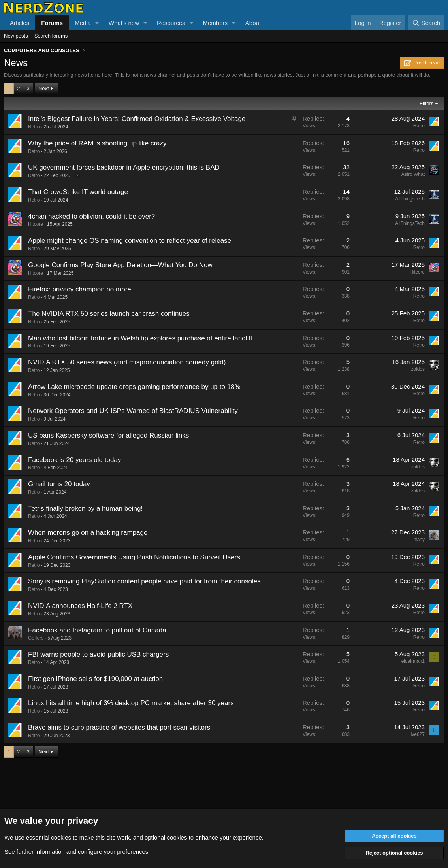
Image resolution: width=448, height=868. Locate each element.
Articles (20, 23)
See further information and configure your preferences (76, 852)
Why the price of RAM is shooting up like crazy (97, 143)
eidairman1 (413, 661)
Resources (171, 23)
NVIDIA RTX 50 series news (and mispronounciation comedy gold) (127, 362)
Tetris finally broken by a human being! (85, 509)
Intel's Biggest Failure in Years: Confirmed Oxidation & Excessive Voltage (137, 119)
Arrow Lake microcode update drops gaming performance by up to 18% (134, 387)
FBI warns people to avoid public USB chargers (98, 654)
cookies (61, 837)
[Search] (426, 23)
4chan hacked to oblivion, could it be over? (91, 216)
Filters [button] (426, 103)
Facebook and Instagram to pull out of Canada (97, 630)
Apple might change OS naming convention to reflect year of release (130, 241)
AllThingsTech (410, 199)
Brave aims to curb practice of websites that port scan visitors (119, 727)
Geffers (36, 638)
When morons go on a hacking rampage (88, 533)
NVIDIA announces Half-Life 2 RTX (80, 606)
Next (44, 88)
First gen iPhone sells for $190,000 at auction (95, 679)
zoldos (418, 369)
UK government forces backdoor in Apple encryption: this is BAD (124, 167)
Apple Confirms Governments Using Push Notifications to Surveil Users (134, 557)
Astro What (413, 174)
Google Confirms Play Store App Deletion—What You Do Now (120, 265)
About (253, 23)
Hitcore (36, 224)
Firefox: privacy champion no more (80, 289)
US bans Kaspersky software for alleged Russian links (108, 435)
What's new (124, 23)
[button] (97, 23)
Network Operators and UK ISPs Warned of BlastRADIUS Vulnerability (133, 411)
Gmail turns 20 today (59, 484)
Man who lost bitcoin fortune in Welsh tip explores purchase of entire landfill (140, 338)
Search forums (51, 36)
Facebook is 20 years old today (74, 460)
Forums (52, 23)
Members (215, 23)
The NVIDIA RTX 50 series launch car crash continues (109, 314)
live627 (417, 734)
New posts (16, 36)
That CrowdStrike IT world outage (78, 192)
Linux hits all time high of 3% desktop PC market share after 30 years (131, 703)
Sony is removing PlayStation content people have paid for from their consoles (144, 581)
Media (83, 23)
